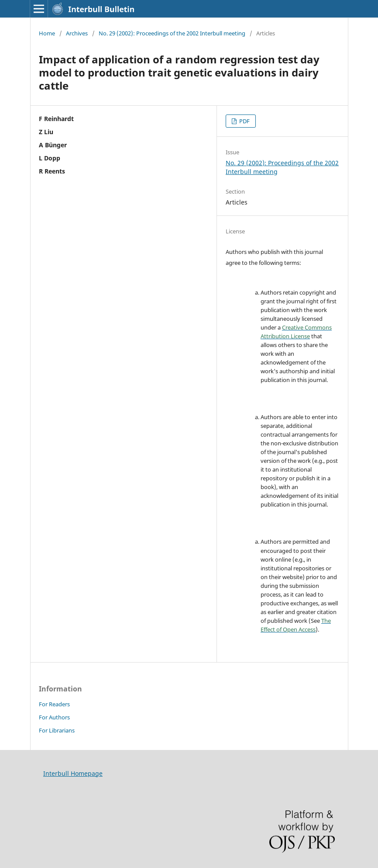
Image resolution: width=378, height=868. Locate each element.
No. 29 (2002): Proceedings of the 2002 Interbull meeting (172, 33)
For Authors (54, 717)
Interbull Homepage (73, 773)
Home (47, 33)
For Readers (54, 704)
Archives (77, 33)
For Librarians (57, 730)
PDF (244, 121)
